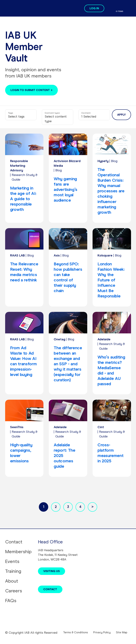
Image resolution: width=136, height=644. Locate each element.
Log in (94, 8)
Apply (121, 115)
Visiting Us (52, 571)
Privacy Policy (102, 632)
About (12, 581)
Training (13, 571)
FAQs (11, 601)
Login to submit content (30, 90)
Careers (14, 591)
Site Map (122, 632)
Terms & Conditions (76, 632)
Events (12, 561)
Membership (18, 552)
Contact (14, 542)
